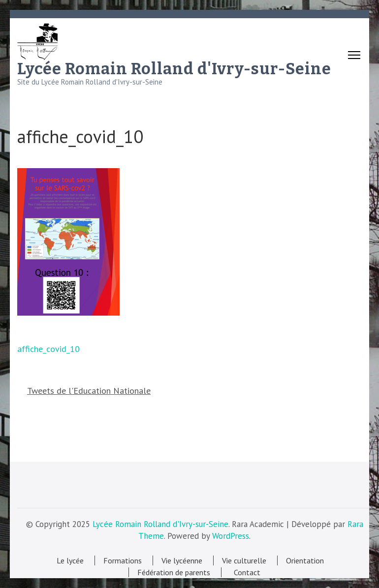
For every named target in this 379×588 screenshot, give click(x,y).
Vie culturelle (244, 560)
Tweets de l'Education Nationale (89, 391)
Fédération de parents (174, 572)
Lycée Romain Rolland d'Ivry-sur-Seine (174, 69)
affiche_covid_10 (48, 349)
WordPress (231, 536)
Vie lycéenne (182, 560)
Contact (245, 572)
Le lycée (70, 560)
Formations (123, 560)
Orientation (305, 560)
